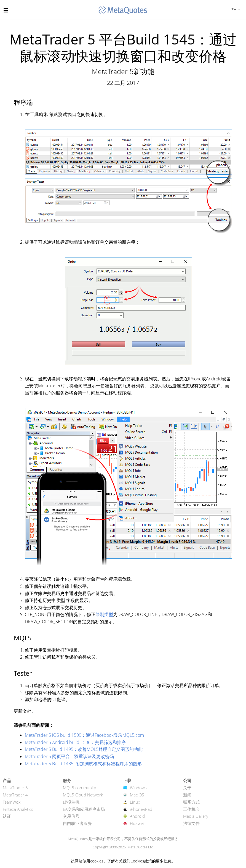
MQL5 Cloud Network (83, 795)
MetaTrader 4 (15, 795)
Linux (135, 802)
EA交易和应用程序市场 (84, 809)
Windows (138, 788)
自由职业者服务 (77, 823)
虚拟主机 (71, 802)
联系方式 (191, 802)
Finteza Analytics (18, 809)
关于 (187, 788)
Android (137, 816)
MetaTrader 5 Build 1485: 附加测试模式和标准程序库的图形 (83, 764)
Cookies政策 (141, 861)
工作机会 (191, 809)
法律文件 (191, 823)
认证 (7, 816)
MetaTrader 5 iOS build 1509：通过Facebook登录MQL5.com (84, 735)
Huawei (137, 823)
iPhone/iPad (141, 809)
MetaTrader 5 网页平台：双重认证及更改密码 (69, 756)
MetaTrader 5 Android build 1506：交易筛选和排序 (75, 742)
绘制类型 (104, 614)
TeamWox (12, 802)
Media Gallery (196, 816)
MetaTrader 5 (15, 788)
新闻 (187, 795)
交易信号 (71, 816)
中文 (233, 10)
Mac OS (137, 795)
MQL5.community (79, 788)
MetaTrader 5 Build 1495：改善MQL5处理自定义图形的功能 (84, 749)
